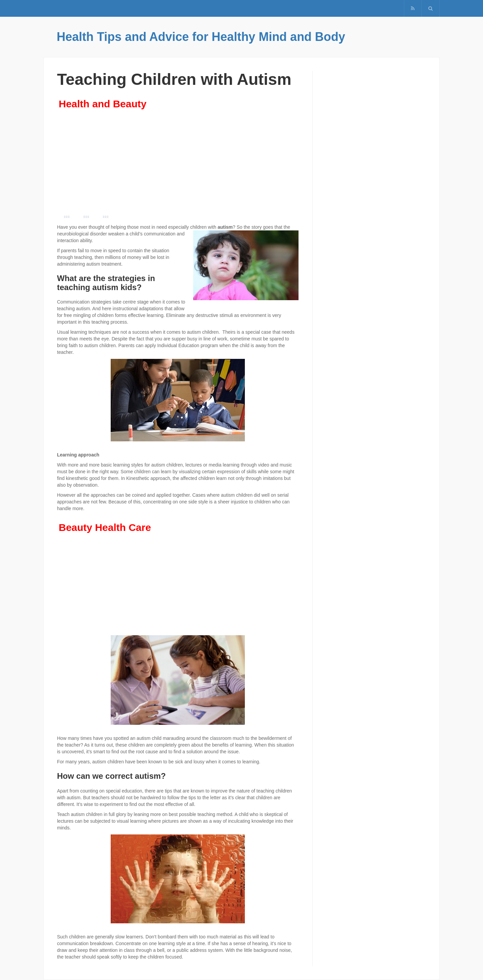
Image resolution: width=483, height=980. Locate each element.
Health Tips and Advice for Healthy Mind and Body (201, 37)
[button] (431, 8)
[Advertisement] (178, 163)
